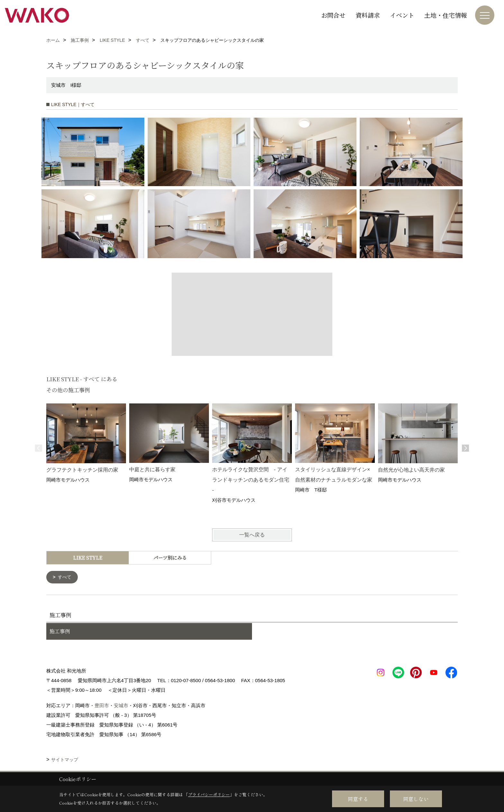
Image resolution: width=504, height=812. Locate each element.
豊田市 (102, 706)
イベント (402, 15)
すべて (65, 577)
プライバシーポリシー (209, 794)
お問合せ (333, 15)
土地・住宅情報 (446, 15)
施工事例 (60, 632)
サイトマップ (65, 760)
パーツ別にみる (170, 558)
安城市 (121, 706)
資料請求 (368, 15)
